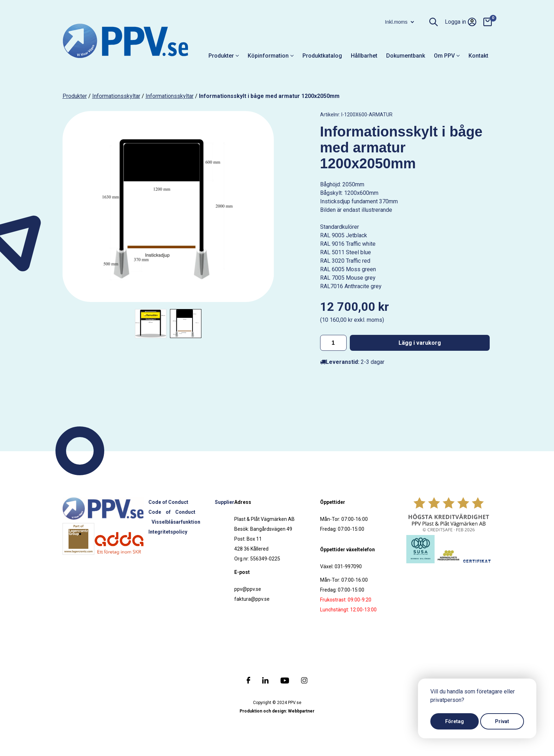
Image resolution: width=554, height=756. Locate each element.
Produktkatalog (322, 56)
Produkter (224, 56)
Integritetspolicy (168, 532)
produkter (75, 96)
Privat (502, 721)
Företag (455, 721)
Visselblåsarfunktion (176, 522)
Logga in (461, 22)
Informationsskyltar (116, 96)
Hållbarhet (364, 56)
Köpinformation (271, 56)
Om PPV (447, 56)
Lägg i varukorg (420, 343)
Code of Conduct (168, 502)
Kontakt (478, 56)
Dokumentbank (406, 56)
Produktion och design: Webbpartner (277, 711)
